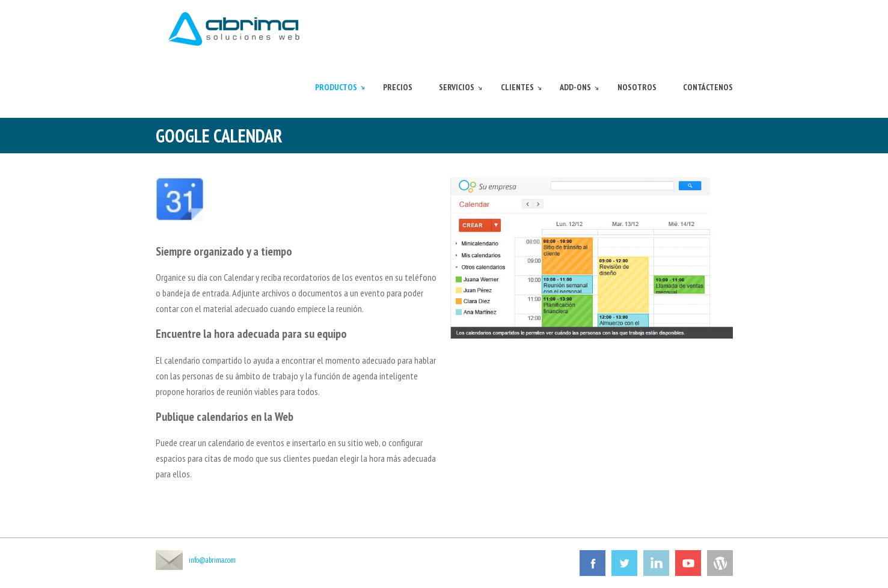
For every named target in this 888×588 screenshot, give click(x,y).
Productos (336, 87)
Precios (398, 87)
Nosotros (637, 87)
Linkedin (656, 563)
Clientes (517, 87)
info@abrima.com (212, 560)
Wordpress (720, 563)
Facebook (593, 563)
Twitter (624, 563)
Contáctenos (708, 87)
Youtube (688, 563)
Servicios (457, 87)
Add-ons (575, 87)
